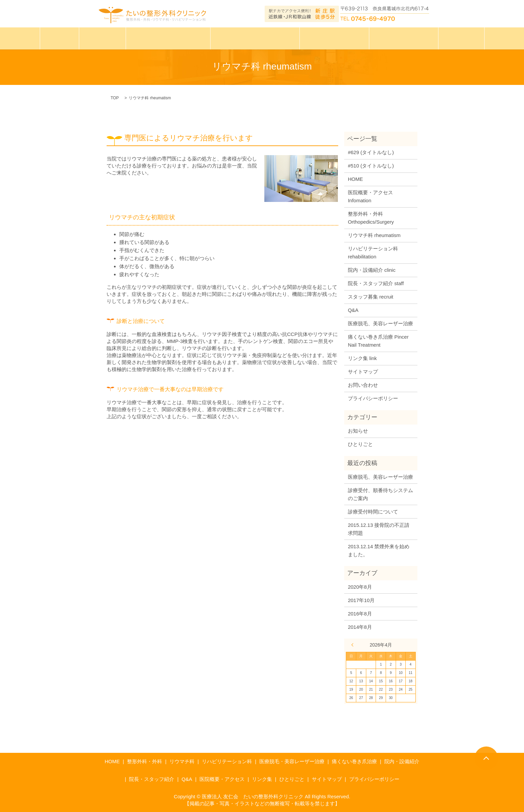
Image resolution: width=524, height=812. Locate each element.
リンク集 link (362, 358)
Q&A (353, 310)
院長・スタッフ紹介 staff (376, 283)
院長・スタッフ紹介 (152, 779)
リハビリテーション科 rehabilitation (373, 253)
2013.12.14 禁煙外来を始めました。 (379, 550)
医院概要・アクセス (222, 779)
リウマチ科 (182, 761)
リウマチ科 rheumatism (374, 235)
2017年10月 (361, 600)
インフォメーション (397, 38)
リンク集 (262, 779)
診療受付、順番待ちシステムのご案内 (380, 494)
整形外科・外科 (145, 761)
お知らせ (358, 431)
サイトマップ (363, 372)
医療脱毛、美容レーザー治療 (380, 323)
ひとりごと (452, 38)
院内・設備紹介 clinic (372, 270)
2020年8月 (360, 587)
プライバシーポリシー (373, 398)
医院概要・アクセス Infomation (370, 196)
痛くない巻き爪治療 (354, 761)
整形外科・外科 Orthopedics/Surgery (371, 218)
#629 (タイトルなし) (371, 152)
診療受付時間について (373, 512)
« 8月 (354, 645)
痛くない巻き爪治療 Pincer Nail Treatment (378, 341)
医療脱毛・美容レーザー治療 (255, 38)
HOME (355, 179)
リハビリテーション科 (227, 761)
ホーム (67, 38)
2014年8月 (360, 627)
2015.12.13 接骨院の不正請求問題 (379, 529)
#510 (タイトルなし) (371, 166)
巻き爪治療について (331, 38)
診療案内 (108, 38)
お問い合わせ (363, 385)
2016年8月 (360, 614)
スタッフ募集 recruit (371, 297)
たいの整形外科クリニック (172, 38)
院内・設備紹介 (402, 761)
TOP (115, 98)
